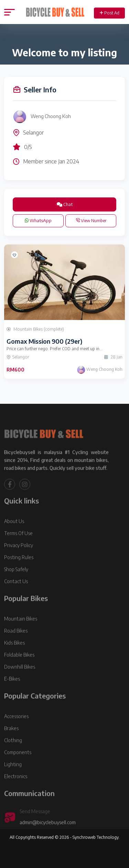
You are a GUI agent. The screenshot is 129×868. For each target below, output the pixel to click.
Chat (65, 204)
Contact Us (16, 592)
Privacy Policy (19, 556)
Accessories (16, 727)
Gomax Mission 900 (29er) (44, 341)
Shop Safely (16, 580)
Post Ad (110, 13)
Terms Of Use (18, 544)
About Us (14, 532)
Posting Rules (19, 568)
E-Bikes (12, 690)
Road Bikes (16, 642)
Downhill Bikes (20, 678)
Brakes (11, 739)
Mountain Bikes (21, 630)
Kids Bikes (14, 654)
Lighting (13, 775)
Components (18, 763)
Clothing (13, 751)
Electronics (16, 787)
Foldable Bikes (19, 666)
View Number (91, 221)
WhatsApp (38, 220)
